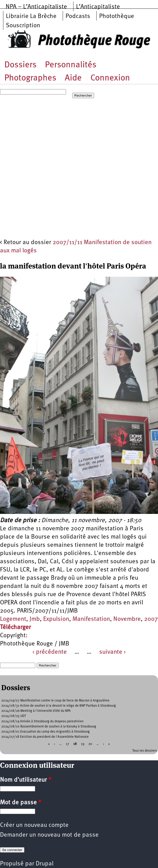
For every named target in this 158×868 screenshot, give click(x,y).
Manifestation (91, 619)
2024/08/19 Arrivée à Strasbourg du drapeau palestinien (42, 721)
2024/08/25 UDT (14, 716)
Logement (13, 619)
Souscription (23, 26)
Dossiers (20, 65)
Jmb (35, 619)
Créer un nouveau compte (34, 825)
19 (83, 744)
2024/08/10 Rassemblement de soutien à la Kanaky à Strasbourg (49, 727)
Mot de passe (21, 803)
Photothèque (117, 16)
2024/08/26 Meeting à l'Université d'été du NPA (36, 711)
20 (90, 744)
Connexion (110, 78)
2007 (151, 619)
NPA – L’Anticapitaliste (36, 7)
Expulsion (56, 619)
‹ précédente (50, 652)
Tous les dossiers (145, 751)
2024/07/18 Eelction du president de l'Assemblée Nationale (45, 737)
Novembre (127, 619)
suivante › (113, 652)
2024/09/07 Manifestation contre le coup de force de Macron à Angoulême (55, 701)
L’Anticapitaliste (98, 7)
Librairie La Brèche (31, 16)
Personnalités (71, 65)
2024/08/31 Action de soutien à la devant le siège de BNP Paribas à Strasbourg (59, 706)
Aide (73, 78)
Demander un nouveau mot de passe (49, 835)
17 (67, 744)
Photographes (30, 78)
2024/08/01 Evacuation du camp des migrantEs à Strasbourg (45, 732)
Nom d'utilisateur (26, 780)
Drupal (45, 864)
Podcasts (78, 16)
